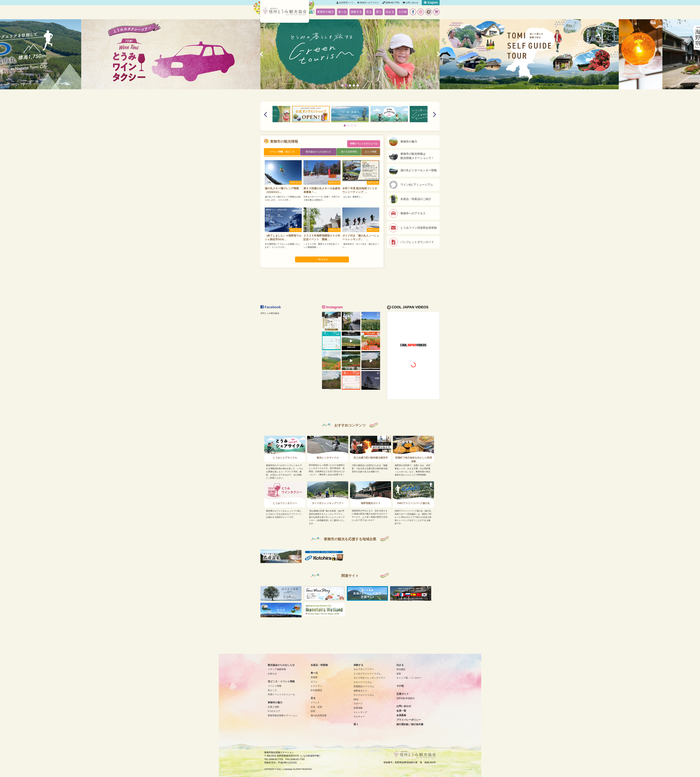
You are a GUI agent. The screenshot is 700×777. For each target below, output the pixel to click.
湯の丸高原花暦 (319, 715)
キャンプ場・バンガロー (409, 678)
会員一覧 (401, 711)
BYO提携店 (316, 690)
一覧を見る (322, 261)
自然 (313, 711)
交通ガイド (402, 694)
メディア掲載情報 (277, 669)
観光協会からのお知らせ (318, 152)
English (431, 3)
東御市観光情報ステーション (283, 715)
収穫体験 (358, 708)
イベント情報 (275, 686)
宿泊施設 (401, 669)
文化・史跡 (316, 707)
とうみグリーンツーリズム (367, 674)
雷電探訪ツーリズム (364, 686)
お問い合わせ (410, 3)
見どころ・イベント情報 (281, 681)
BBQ (356, 699)
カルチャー (359, 717)
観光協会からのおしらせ (281, 665)
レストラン (316, 686)
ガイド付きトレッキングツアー (369, 678)
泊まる (390, 12)
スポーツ (358, 704)
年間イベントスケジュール (364, 142)
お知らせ (272, 674)
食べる (342, 12)
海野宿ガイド (360, 691)
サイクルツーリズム (364, 695)
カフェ (314, 682)
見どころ (272, 690)
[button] (342, 85)
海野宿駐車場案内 (405, 698)
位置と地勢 (273, 707)
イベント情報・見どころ (282, 152)
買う (379, 12)
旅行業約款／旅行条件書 (410, 724)
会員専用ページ (345, 3)
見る (369, 12)
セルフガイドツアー (364, 669)
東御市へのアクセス (368, 3)
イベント (315, 703)
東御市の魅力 (325, 12)
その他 (402, 12)
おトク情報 (371, 152)
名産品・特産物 (319, 665)
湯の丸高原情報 (349, 152)
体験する (356, 12)
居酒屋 (314, 677)
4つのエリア (274, 711)
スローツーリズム (363, 682)
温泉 (399, 674)
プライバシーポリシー (409, 720)
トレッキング (360, 712)
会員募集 (401, 715)
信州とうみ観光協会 (271, 313)
